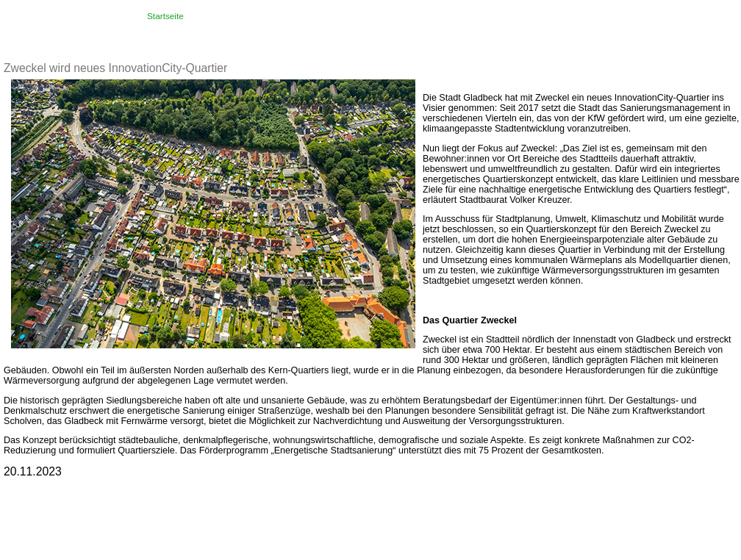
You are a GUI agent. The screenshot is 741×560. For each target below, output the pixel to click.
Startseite (165, 16)
